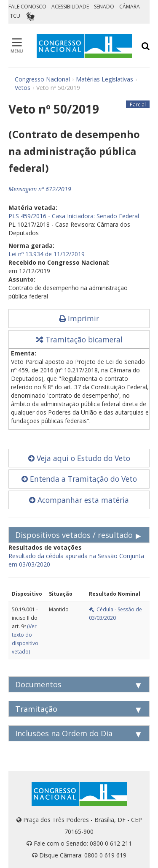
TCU (15, 16)
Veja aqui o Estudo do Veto (79, 458)
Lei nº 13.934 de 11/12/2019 (47, 254)
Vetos (23, 88)
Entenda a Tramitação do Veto (79, 479)
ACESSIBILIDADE (70, 7)
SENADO (104, 7)
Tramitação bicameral (79, 339)
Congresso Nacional (42, 79)
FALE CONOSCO (27, 7)
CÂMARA (130, 7)
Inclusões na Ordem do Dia (64, 733)
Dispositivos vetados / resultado (74, 535)
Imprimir (79, 318)
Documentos (38, 684)
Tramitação (36, 709)
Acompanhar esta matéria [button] (79, 500)
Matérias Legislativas (104, 79)
